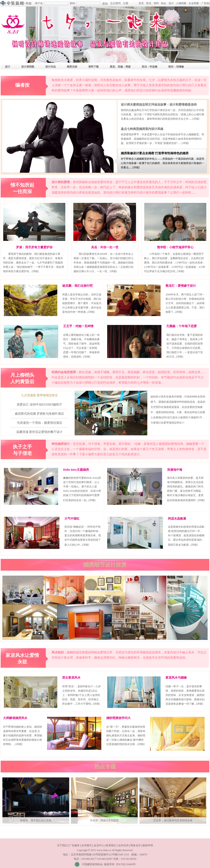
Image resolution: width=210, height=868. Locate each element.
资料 (156, 3)
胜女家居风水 (71, 678)
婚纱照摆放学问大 (118, 718)
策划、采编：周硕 (120, 67)
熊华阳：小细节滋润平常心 (175, 247)
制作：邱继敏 (176, 67)
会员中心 (99, 845)
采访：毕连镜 (149, 67)
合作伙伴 (123, 845)
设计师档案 (28, 67)
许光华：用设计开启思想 (104, 820)
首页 (141, 3)
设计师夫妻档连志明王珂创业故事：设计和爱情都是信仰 (159, 105)
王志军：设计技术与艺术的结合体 (173, 820)
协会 (164, 3)
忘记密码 (115, 3)
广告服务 (74, 845)
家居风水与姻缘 (176, 678)
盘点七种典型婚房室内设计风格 (142, 129)
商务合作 (136, 845)
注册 (126, 3)
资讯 (149, 3)
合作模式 (87, 845)
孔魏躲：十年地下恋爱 (182, 326)
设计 (171, 3)
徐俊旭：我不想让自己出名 (36, 820)
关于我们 (62, 845)
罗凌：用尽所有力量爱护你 (34, 247)
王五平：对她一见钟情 (78, 326)
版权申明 (148, 845)
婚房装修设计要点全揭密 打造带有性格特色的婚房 (155, 153)
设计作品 (51, 67)
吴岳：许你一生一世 (105, 247)
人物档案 (181, 3)
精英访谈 (72, 67)
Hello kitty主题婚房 (76, 470)
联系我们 (111, 845)
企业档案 (194, 3)
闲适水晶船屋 (177, 519)
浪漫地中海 (175, 470)
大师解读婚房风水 (15, 718)
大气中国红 (72, 519)
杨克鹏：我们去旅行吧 (77, 286)
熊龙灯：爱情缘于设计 (181, 286)
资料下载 (94, 67)
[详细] (196, 119)
